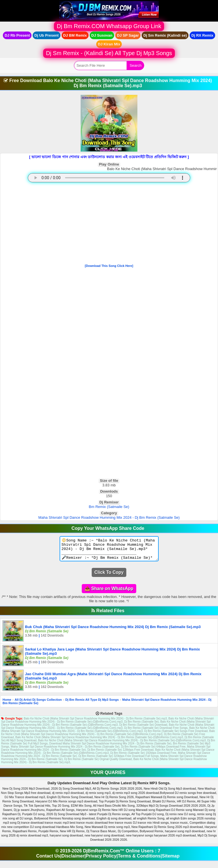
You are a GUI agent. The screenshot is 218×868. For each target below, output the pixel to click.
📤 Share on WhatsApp (109, 593)
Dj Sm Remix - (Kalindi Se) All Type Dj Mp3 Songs (109, 53)
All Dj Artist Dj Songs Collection (38, 704)
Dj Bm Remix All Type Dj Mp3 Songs (92, 704)
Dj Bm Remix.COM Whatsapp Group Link (109, 26)
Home (7, 704)
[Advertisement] (109, 224)
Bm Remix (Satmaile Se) (109, 507)
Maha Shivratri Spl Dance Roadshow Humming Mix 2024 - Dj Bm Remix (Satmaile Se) (109, 517)
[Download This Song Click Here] (109, 266)
